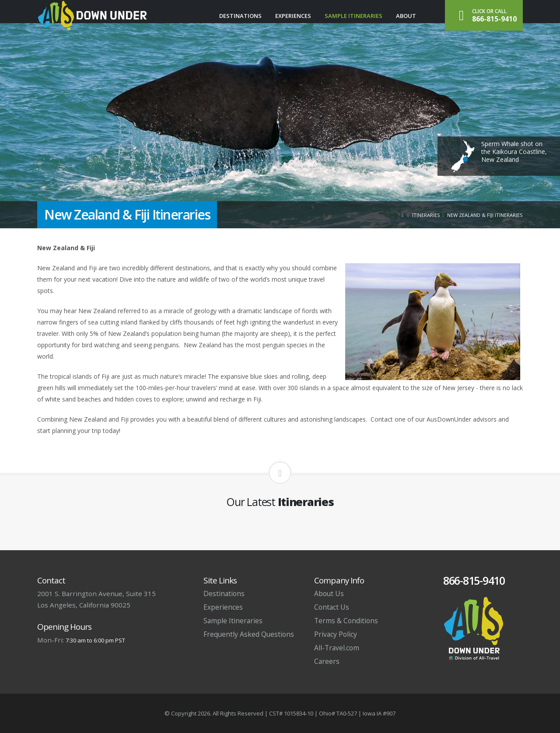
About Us (329, 593)
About (406, 16)
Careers (327, 661)
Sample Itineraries (353, 16)
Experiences (293, 16)
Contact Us (332, 607)
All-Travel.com (337, 648)
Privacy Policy (336, 634)
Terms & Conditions (346, 621)
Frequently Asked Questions (249, 634)
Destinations (240, 16)
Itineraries (426, 215)
